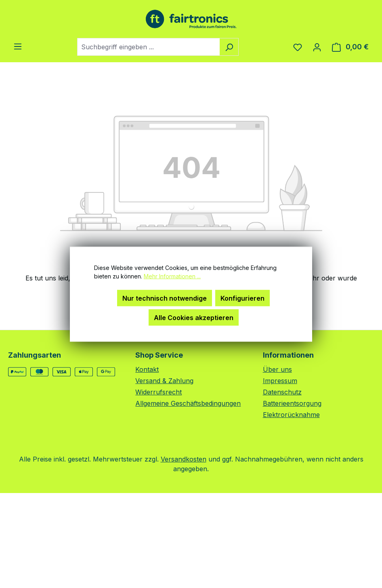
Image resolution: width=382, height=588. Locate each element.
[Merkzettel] (298, 47)
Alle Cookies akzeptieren (194, 317)
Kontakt (147, 369)
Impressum (280, 381)
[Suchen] (229, 47)
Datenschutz (282, 392)
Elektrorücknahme (291, 415)
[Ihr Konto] (317, 47)
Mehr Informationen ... (172, 276)
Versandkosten (184, 459)
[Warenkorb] (350, 47)
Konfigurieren (242, 298)
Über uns (277, 369)
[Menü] (18, 46)
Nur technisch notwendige (165, 298)
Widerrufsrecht (158, 392)
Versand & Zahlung (164, 381)
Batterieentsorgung (292, 403)
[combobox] (149, 47)
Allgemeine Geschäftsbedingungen (188, 403)
